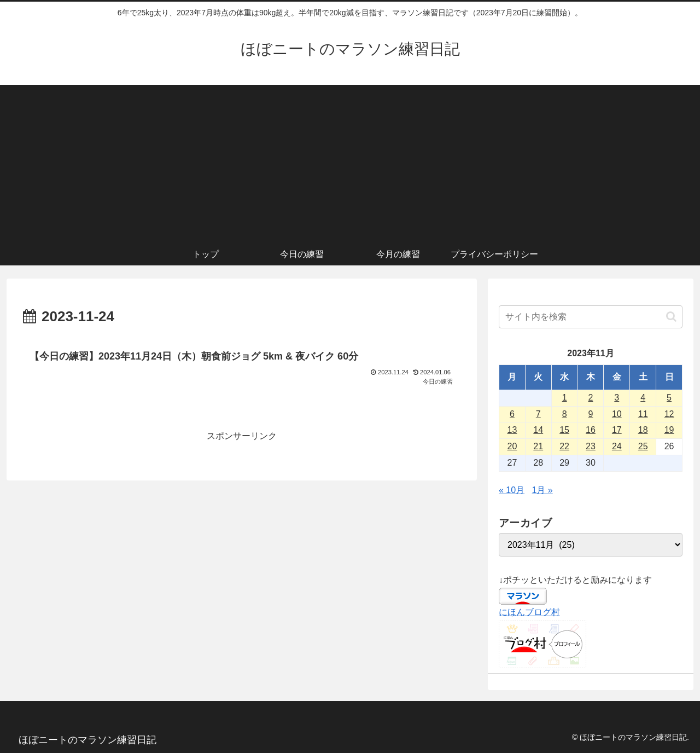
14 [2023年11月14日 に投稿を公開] (538, 430)
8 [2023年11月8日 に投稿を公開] (565, 414)
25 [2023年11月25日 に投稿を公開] (643, 446)
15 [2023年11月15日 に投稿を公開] (564, 430)
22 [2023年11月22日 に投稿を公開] (564, 446)
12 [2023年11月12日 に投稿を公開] (669, 414)
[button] (671, 317)
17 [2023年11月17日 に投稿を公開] (617, 430)
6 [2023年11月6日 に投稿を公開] (512, 414)
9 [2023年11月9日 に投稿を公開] (591, 414)
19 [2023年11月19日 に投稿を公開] (669, 430)
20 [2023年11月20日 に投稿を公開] (512, 446)
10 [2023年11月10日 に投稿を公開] (617, 414)
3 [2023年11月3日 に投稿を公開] (617, 398)
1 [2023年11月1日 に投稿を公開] (565, 398)
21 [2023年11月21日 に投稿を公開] (538, 446)
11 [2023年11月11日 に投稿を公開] (643, 414)
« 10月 (512, 490)
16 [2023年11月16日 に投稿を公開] (591, 430)
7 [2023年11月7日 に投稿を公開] (538, 414)
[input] (591, 317)
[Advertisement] (350, 161)
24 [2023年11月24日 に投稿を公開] (617, 446)
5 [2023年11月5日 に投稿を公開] (669, 398)
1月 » (542, 490)
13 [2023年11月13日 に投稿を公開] (512, 430)
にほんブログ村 (529, 612)
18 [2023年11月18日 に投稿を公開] (643, 430)
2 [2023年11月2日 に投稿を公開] (591, 398)
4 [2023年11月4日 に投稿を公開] (643, 398)
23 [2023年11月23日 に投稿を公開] (591, 446)
